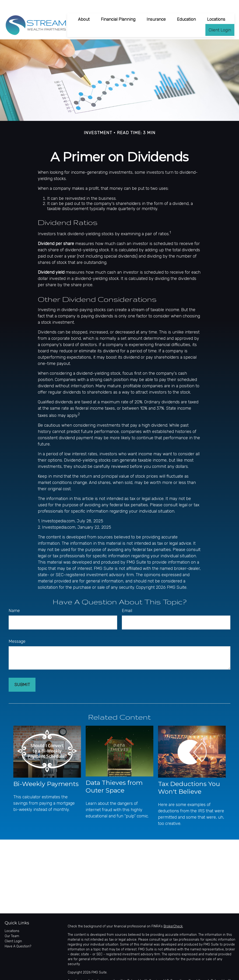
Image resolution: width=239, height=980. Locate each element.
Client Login (13, 931)
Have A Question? (18, 936)
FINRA (209, 975)
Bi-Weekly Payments (46, 773)
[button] (84, 8)
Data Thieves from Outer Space (114, 776)
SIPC (218, 975)
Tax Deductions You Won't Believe (189, 777)
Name (14, 600)
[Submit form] (22, 674)
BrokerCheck (173, 916)
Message (17, 631)
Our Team (12, 925)
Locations (12, 920)
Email (127, 600)
